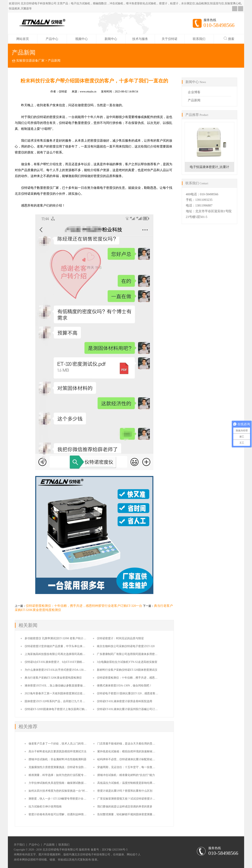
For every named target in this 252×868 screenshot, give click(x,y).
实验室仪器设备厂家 (30, 60)
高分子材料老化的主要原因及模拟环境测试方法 (57, 751)
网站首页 (23, 39)
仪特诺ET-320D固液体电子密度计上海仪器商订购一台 (57, 709)
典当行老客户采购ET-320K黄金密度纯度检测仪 (53, 678)
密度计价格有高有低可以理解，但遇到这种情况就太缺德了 (64, 814)
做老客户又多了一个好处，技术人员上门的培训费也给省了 (64, 744)
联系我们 (199, 39)
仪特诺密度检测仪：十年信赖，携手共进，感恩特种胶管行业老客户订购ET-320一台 (84, 606)
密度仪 (54, 117)
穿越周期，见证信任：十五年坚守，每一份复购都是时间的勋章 (136, 767)
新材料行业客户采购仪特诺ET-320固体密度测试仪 (127, 670)
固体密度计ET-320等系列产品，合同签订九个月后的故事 (59, 701)
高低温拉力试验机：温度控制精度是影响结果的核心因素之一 (134, 783)
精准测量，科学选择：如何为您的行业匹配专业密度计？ (63, 775)
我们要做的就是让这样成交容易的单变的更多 (125, 807)
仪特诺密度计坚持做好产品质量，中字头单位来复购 (56, 646)
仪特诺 (63, 92)
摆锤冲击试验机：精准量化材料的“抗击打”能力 (126, 775)
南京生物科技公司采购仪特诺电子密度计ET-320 (126, 646)
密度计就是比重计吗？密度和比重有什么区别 (125, 791)
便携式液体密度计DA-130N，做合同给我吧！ (124, 686)
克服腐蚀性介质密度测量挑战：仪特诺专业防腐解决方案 (63, 767)
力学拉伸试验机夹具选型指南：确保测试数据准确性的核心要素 (67, 783)
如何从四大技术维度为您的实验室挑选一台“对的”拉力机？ (64, 791)
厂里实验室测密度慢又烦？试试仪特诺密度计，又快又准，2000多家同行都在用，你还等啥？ (154, 799)
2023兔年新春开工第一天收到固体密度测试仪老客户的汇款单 (62, 693)
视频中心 (82, 39)
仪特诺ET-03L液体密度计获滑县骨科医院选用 (125, 701)
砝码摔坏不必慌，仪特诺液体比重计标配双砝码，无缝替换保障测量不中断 (143, 759)
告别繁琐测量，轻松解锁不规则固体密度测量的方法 (129, 814)
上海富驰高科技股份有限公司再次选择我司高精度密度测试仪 (62, 654)
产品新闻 (54, 60)
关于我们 (19, 845)
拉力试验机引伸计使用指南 (45, 807)
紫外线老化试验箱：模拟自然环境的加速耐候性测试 (129, 751)
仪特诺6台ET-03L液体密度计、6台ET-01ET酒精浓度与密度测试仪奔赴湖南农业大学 (75, 662)
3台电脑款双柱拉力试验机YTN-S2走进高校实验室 (127, 662)
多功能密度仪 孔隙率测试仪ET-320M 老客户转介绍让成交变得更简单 (66, 638)
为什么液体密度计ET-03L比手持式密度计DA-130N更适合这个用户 (65, 670)
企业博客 (194, 92)
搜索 (229, 39)
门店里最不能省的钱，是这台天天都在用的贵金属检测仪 (132, 744)
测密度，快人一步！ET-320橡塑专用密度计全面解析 (60, 799)
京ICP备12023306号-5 (115, 850)
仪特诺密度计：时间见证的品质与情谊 (120, 638)
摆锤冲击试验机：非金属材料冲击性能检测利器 (57, 759)
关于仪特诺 (170, 39)
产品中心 (52, 39)
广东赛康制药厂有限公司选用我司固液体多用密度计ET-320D (134, 654)
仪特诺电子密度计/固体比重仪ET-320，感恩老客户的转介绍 (133, 693)
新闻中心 (111, 39)
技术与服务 (140, 39)
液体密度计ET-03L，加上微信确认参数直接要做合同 (56, 686)
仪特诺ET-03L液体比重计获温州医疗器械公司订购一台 (130, 709)
